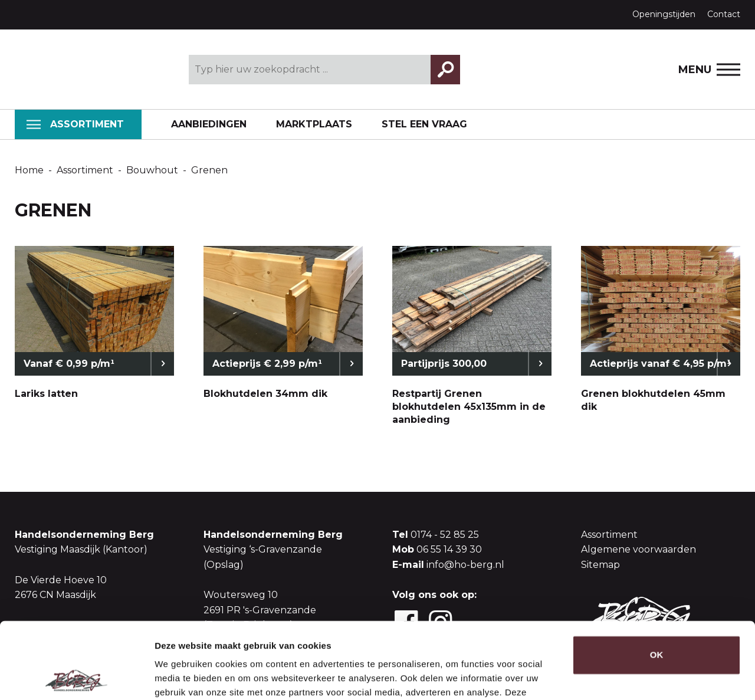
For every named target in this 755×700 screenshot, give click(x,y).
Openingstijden (664, 14)
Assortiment (75, 124)
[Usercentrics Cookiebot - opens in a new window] (76, 677)
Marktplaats (314, 124)
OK (657, 579)
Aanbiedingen (209, 124)
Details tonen (183, 677)
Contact (724, 14)
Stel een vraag (424, 124)
